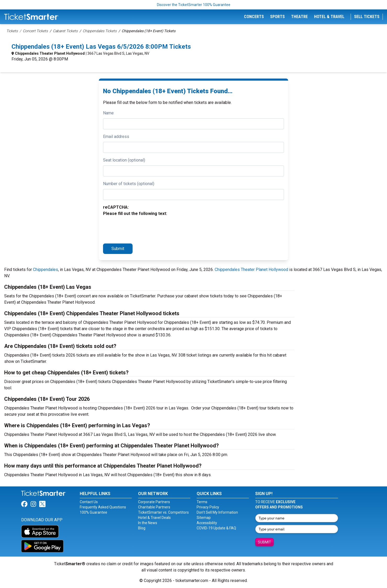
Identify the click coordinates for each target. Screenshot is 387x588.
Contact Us (89, 502)
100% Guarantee (93, 512)
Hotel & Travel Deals (154, 518)
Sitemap (204, 518)
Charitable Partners (154, 507)
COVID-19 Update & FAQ (216, 528)
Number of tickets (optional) (129, 184)
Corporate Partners (154, 502)
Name (108, 113)
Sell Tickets (367, 17)
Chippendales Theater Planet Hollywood (50, 53)
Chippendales (45, 270)
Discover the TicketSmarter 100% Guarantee (194, 5)
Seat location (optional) (124, 160)
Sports (277, 17)
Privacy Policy (208, 507)
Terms (202, 502)
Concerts (254, 17)
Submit (118, 249)
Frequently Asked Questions (103, 507)
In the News (148, 523)
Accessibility (207, 523)
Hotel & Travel (329, 17)
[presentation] (143, 229)
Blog (142, 528)
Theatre (299, 17)
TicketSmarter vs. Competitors (163, 512)
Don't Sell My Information (217, 512)
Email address (116, 137)
